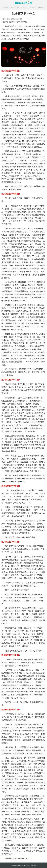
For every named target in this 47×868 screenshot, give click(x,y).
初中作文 (33, 8)
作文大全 (24, 8)
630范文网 (15, 8)
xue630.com (27, 865)
